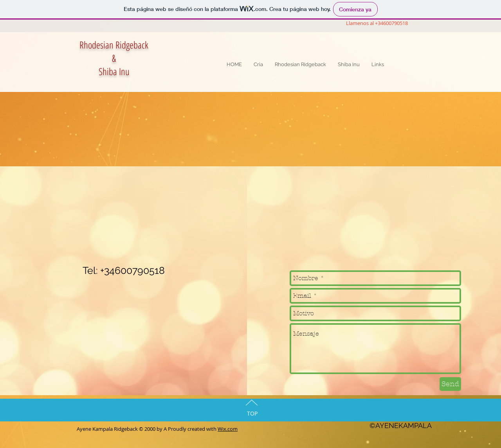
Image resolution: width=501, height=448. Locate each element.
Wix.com (228, 429)
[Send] (450, 384)
